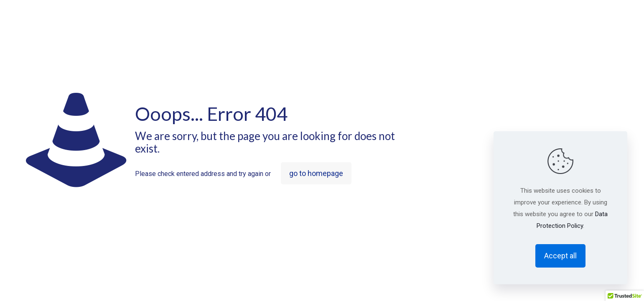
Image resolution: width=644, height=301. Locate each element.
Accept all (560, 256)
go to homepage (316, 173)
